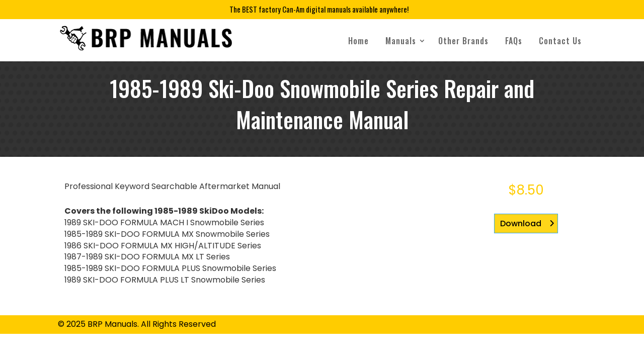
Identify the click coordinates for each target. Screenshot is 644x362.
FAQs (514, 41)
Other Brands (463, 41)
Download (521, 223)
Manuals (401, 41)
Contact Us (560, 41)
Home (358, 41)
